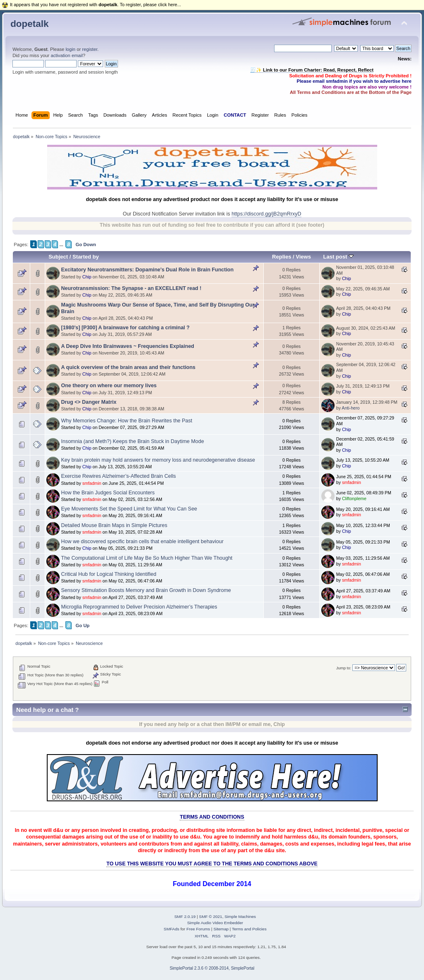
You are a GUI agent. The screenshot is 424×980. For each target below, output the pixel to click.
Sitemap (221, 929)
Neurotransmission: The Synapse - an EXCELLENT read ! (131, 288)
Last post (338, 257)
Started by (86, 257)
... (61, 244)
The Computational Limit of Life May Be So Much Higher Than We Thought (147, 558)
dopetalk (29, 24)
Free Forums (198, 929)
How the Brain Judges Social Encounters (108, 493)
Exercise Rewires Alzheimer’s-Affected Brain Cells (119, 476)
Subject (58, 257)
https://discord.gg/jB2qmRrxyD (266, 214)
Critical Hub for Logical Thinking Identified (109, 574)
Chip (87, 277)
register (90, 49)
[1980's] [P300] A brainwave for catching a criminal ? (125, 328)
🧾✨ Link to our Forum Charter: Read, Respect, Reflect (312, 70)
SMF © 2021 (211, 917)
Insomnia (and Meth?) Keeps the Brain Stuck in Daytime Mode (133, 441)
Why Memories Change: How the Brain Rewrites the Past (127, 421)
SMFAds (171, 929)
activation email (66, 55)
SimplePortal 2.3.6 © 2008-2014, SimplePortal (212, 968)
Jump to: (344, 668)
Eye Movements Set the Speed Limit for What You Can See (129, 509)
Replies (282, 257)
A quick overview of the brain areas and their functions (129, 367)
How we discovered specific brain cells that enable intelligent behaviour (142, 542)
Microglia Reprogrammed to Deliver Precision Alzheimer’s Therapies (139, 607)
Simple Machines (240, 917)
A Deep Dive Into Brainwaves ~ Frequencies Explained (128, 346)
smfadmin (92, 483)
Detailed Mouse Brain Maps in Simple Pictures (114, 525)
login (70, 49)
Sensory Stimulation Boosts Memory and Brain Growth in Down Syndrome (146, 590)
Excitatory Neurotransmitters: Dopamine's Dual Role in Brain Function (148, 270)
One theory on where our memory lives (109, 386)
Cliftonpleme (354, 498)
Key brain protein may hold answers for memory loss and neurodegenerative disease (158, 460)
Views (303, 257)
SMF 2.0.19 (185, 917)
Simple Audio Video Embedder (215, 923)
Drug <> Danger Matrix (89, 402)
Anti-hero (351, 408)
